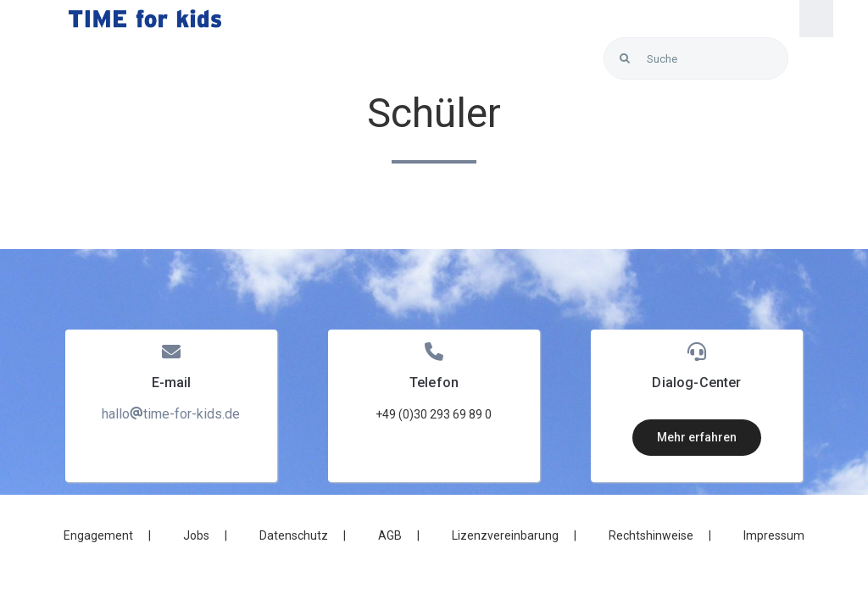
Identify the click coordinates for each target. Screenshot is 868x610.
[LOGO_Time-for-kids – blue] (145, 16)
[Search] (625, 58)
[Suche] (696, 58)
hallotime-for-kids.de (171, 414)
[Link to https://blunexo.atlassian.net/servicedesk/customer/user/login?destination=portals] (804, 59)
